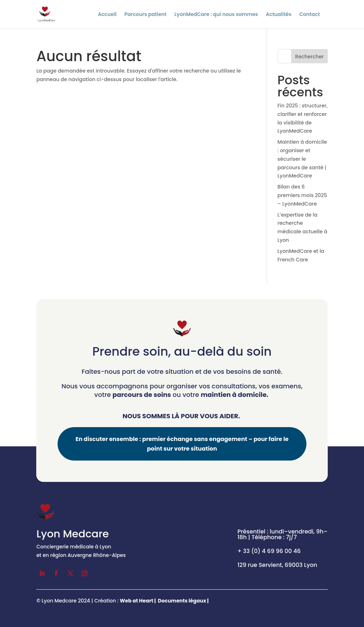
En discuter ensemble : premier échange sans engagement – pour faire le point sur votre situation (182, 444)
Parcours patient (146, 15)
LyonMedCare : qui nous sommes (216, 15)
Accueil (107, 15)
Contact (310, 15)
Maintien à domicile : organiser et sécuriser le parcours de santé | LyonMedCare (302, 159)
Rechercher (309, 57)
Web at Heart (136, 601)
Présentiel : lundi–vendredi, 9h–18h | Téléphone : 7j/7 (282, 534)
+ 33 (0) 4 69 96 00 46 (269, 551)
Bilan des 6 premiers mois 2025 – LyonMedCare (302, 195)
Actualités (279, 15)
